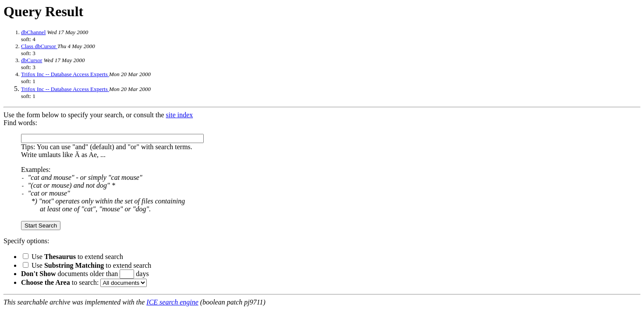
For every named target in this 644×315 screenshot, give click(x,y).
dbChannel (33, 32)
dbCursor (32, 60)
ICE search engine (172, 302)
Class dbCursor (39, 46)
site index (180, 115)
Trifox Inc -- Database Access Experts (65, 74)
